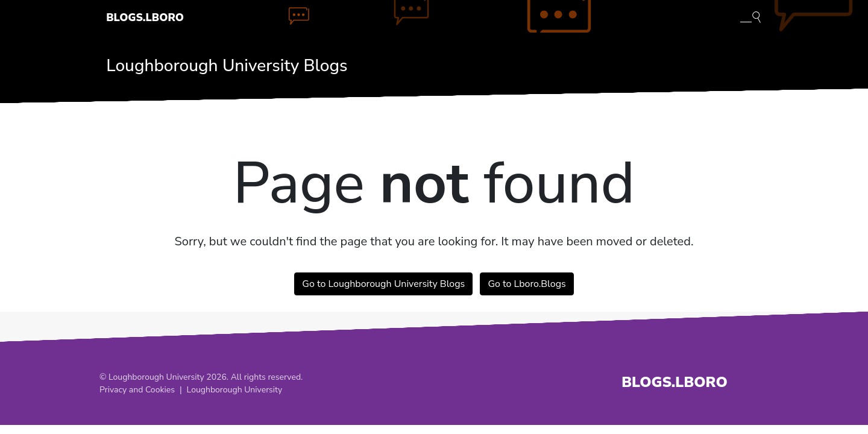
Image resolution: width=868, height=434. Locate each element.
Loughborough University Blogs (227, 66)
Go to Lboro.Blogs (527, 284)
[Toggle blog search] (750, 16)
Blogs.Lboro (145, 17)
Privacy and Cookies (137, 390)
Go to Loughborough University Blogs (383, 284)
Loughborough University (235, 390)
